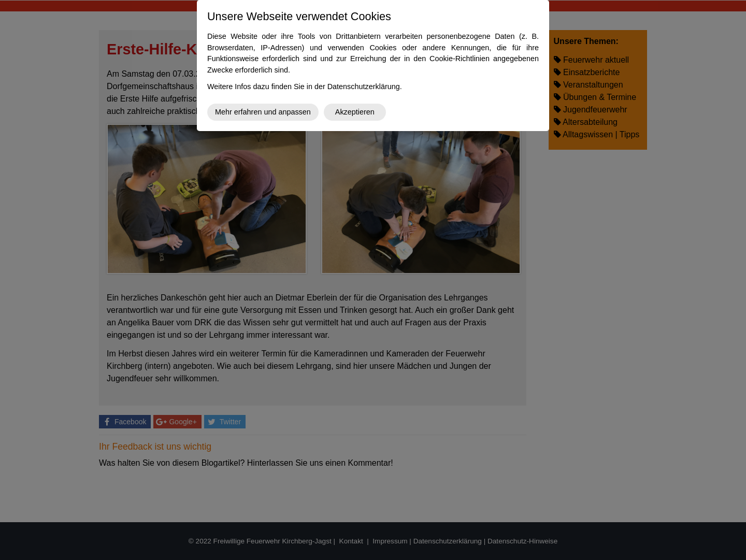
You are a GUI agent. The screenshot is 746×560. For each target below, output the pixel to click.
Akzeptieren (355, 112)
